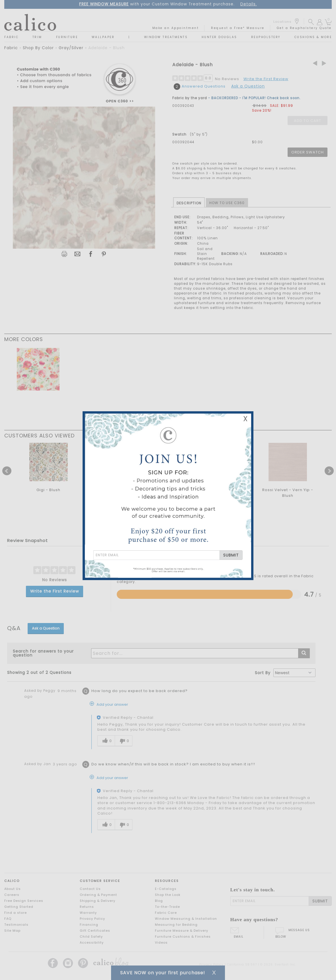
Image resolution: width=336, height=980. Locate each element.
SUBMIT (231, 555)
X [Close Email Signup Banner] (245, 419)
